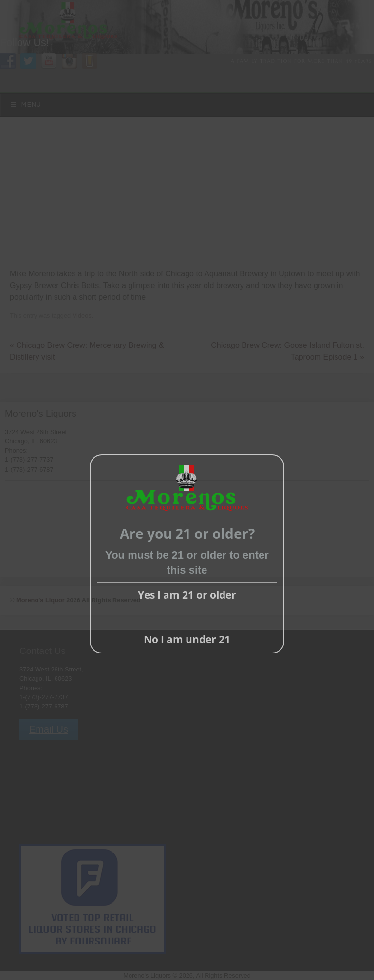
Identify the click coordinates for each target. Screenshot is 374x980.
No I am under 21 (187, 639)
